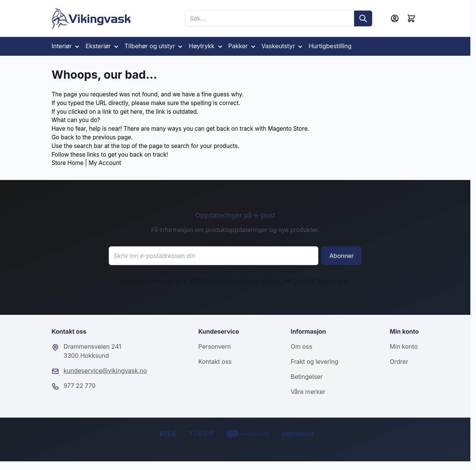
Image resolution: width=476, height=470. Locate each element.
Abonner (341, 256)
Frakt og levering (314, 362)
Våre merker (308, 392)
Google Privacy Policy (254, 281)
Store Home (68, 163)
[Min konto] (395, 18)
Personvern (214, 346)
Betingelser (306, 377)
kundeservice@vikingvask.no (105, 371)
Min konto (404, 346)
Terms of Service (315, 281)
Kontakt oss (215, 362)
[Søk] (363, 18)
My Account (105, 163)
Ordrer (399, 362)
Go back (63, 137)
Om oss (301, 346)
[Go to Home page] (91, 19)
